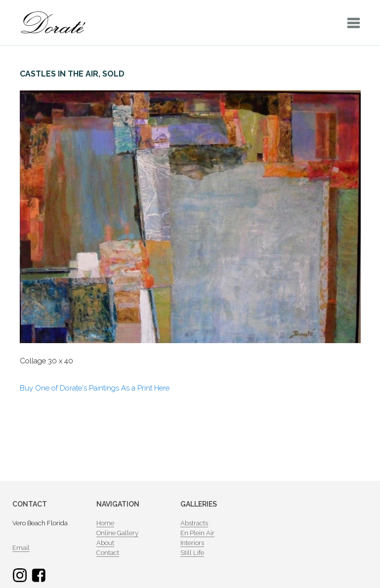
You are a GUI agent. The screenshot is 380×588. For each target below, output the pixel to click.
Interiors (192, 543)
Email (21, 548)
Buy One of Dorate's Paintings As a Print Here (95, 388)
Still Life (192, 553)
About (105, 543)
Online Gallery (117, 533)
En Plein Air (197, 533)
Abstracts (194, 523)
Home (105, 523)
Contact (108, 553)
